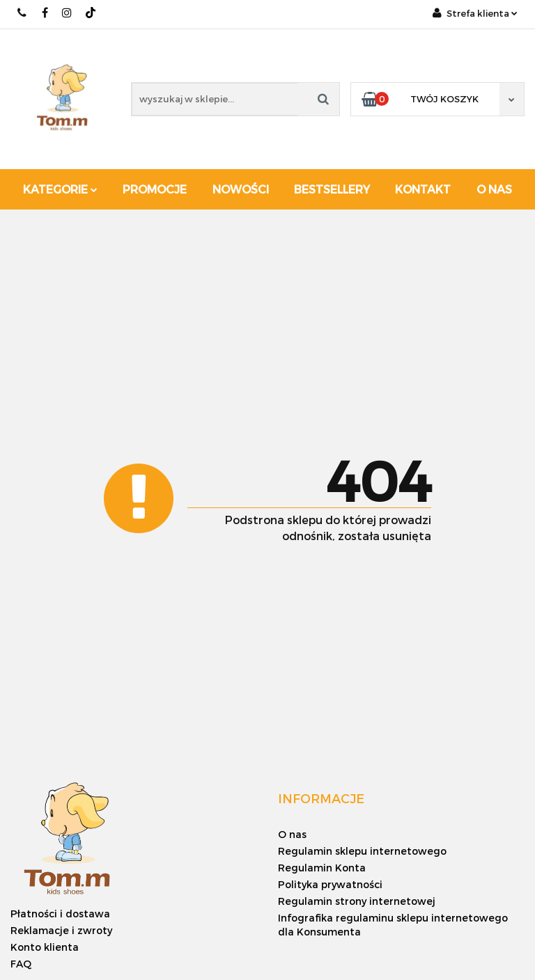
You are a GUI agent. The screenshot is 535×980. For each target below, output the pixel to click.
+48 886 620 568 (23, 13)
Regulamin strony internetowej (357, 901)
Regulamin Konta (322, 868)
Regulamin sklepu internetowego (362, 851)
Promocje (155, 189)
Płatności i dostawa (60, 914)
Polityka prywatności (330, 884)
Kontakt (423, 189)
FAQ (21, 964)
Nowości (241, 189)
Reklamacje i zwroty (61, 930)
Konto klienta (45, 947)
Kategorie (60, 189)
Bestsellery (332, 189)
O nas (494, 189)
